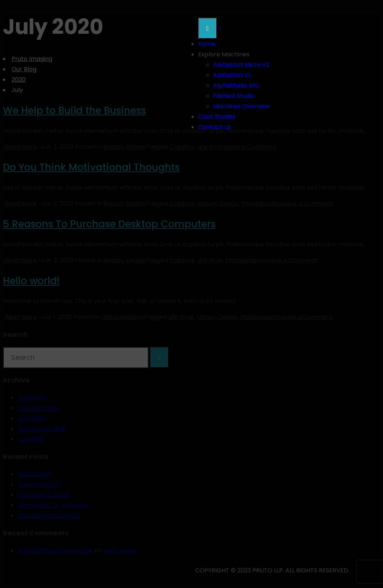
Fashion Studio (234, 96)
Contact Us (215, 127)
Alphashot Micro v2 (241, 65)
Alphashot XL (232, 75)
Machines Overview (241, 106)
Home (207, 44)
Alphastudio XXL (236, 86)
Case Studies (217, 117)
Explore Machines (224, 54)
